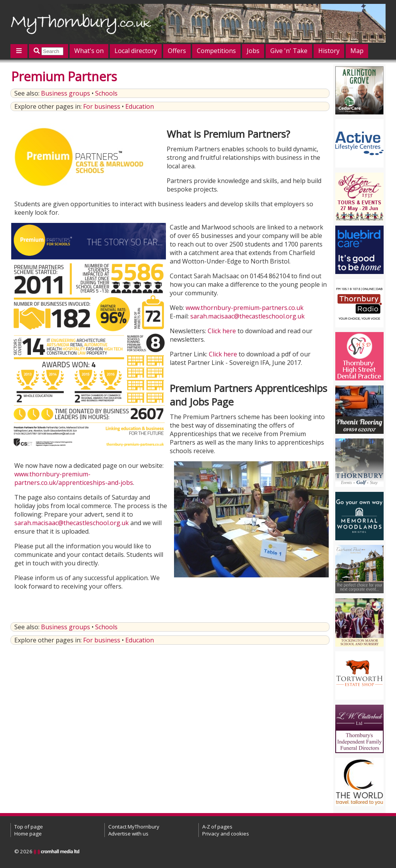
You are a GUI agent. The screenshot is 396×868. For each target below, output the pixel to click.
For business (102, 106)
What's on (89, 51)
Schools (106, 93)
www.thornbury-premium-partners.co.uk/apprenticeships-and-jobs (74, 478)
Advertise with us (128, 834)
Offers (177, 51)
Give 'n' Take (289, 51)
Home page (28, 834)
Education (140, 106)
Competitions (216, 51)
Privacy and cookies (226, 834)
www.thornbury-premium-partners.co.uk (245, 308)
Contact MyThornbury (134, 827)
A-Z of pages (217, 827)
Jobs (253, 51)
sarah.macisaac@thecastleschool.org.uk (247, 316)
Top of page (29, 827)
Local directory (136, 51)
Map (357, 51)
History (329, 51)
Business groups (66, 93)
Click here (222, 331)
